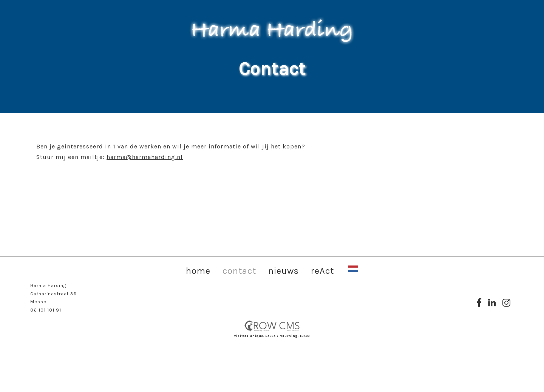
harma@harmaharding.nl (145, 157)
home (198, 270)
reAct (322, 270)
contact (239, 270)
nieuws (284, 270)
